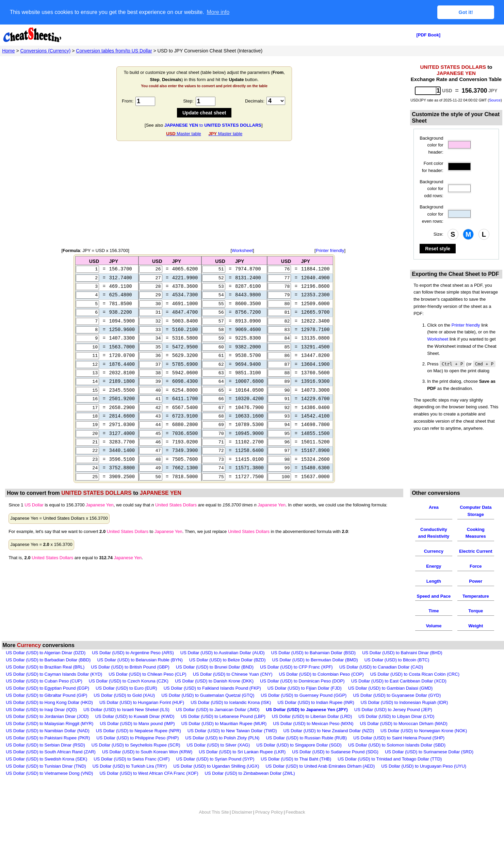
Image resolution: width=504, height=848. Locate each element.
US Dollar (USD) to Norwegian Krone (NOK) (424, 744)
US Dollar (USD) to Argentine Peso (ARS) (133, 666)
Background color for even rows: (431, 214)
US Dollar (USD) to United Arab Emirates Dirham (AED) (320, 779)
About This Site (214, 825)
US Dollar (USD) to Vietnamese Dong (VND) (49, 787)
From (127, 101)
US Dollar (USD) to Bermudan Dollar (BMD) (315, 673)
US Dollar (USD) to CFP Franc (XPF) (296, 680)
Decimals (254, 101)
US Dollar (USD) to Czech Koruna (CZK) (129, 695)
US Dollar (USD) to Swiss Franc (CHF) (132, 772)
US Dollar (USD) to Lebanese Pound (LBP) (223, 730)
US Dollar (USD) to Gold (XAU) (124, 709)
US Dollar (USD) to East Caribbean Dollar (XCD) (399, 695)
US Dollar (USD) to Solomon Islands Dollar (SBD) (397, 758)
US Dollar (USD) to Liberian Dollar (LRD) (312, 730)
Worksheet (242, 250)
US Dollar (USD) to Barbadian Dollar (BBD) (48, 673)
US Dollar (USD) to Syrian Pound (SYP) (215, 772)
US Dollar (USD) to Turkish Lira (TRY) (130, 779)
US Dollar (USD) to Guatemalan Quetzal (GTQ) (208, 709)
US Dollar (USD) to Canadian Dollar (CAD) (381, 680)
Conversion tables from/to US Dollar (114, 50)
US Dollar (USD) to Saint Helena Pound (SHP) (399, 751)
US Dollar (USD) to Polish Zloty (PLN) (222, 751)
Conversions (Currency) (46, 50)
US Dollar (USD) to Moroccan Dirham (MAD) (404, 737)
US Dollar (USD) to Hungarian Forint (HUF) (142, 716)
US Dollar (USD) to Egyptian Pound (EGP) (47, 701)
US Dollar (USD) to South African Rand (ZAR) (51, 765)
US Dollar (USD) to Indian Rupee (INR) (316, 716)
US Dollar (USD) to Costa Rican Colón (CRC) (415, 687)
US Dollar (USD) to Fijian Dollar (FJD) (305, 701)
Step (188, 101)
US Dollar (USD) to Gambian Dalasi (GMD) (391, 701)
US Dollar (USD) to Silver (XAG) (218, 758)
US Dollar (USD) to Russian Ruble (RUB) (306, 751)
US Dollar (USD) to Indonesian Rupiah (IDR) (404, 716)
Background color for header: (431, 145)
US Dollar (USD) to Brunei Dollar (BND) (215, 680)
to (213, 125)
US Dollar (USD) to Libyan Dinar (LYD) (396, 730)
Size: (438, 234)
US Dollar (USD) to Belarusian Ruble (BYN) (140, 673)
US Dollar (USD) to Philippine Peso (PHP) (137, 751)
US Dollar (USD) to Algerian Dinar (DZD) (46, 666)
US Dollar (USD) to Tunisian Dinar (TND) (46, 779)
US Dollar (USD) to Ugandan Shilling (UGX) (216, 779)
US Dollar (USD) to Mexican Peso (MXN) (313, 737)
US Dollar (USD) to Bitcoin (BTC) (397, 673)
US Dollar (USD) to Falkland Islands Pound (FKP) (212, 701)
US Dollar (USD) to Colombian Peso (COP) (321, 687)
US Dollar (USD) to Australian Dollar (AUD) (223, 666)
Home (8, 50)
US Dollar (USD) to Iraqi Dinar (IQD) (41, 723)
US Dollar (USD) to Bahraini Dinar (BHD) (402, 666)
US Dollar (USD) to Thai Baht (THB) (296, 772)
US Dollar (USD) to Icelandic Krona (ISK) (231, 716)
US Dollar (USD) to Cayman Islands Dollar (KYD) (54, 687)
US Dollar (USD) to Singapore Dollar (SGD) (299, 758)
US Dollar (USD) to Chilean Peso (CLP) (147, 687)
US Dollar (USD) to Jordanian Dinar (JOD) (47, 730)
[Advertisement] (204, 194)
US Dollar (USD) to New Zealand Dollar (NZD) (329, 744)
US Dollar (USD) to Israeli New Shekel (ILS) (126, 723)
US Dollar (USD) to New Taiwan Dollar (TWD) (232, 744)
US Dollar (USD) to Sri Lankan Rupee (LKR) (242, 765)
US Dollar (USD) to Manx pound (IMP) (137, 737)
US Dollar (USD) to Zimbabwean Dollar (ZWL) (250, 787)
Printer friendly (330, 250)
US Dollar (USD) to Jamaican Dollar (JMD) (218, 723)
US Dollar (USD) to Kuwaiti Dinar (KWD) (135, 730)
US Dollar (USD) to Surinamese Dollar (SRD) (429, 765)
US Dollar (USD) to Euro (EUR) (126, 701)
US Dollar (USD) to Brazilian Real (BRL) (45, 680)
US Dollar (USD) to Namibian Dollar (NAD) (48, 744)
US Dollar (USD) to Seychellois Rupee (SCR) (136, 758)
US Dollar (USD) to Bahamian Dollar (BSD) (314, 666)
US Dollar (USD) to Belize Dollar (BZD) (227, 673)
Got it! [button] (466, 12)
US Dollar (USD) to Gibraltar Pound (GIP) (46, 709)
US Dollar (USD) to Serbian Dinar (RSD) (45, 758)
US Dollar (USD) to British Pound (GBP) (130, 680)
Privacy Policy (269, 825)
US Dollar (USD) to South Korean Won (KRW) (147, 765)
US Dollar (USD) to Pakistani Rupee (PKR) (48, 751)
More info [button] (218, 12)
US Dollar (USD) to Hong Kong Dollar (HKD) (49, 716)
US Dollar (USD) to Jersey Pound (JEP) (393, 723)
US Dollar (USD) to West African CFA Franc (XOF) (149, 787)
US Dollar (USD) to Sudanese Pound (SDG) (335, 765)
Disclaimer (242, 825)
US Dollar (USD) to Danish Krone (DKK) (214, 695)
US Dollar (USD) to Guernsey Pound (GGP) (304, 709)
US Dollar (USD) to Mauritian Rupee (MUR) (224, 737)
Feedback (295, 825)
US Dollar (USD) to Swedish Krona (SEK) (46, 772)
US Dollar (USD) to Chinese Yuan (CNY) (233, 687)
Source (495, 100)
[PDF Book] (428, 35)
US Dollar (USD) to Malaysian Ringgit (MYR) (50, 737)
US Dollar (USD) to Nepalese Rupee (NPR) (139, 744)
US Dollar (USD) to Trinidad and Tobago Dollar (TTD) (390, 772)
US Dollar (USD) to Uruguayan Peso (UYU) (424, 779)
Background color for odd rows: (431, 189)
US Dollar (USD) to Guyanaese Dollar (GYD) (397, 709)
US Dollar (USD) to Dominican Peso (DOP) (302, 695)
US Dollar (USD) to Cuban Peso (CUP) (44, 695)
